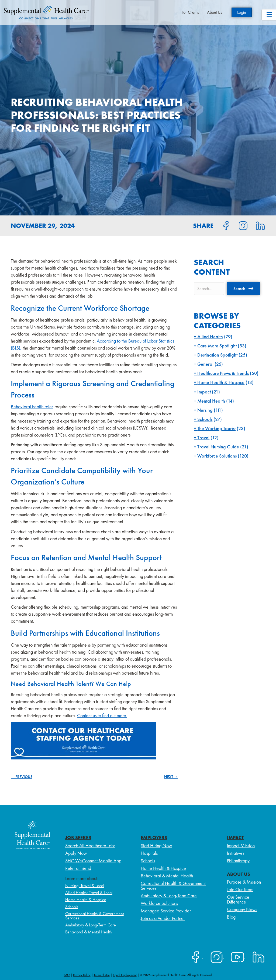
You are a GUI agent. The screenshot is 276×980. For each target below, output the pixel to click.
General (205, 364)
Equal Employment (125, 975)
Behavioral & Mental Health (89, 932)
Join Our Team (240, 889)
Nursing (205, 410)
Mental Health (211, 401)
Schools (205, 419)
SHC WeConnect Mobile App (93, 861)
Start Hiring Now (156, 845)
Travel (203, 437)
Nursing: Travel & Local (85, 886)
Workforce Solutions (217, 456)
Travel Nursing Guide (218, 447)
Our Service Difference (238, 899)
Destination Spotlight (217, 355)
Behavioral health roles (32, 407)
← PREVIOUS (22, 777)
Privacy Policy (82, 975)
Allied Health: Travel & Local (89, 893)
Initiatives (236, 853)
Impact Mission (241, 845)
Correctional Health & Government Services (94, 916)
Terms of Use (102, 975)
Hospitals (149, 853)
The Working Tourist (216, 428)
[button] (243, 288)
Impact (204, 392)
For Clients (190, 12)
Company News (242, 909)
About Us (215, 12)
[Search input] (209, 289)
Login (242, 12)
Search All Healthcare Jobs (90, 845)
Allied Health (210, 336)
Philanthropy (238, 861)
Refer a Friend (78, 868)
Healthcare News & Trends (223, 373)
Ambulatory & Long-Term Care (91, 925)
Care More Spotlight (217, 346)
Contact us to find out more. (102, 715)
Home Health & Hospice (221, 382)
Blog (231, 917)
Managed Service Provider (166, 911)
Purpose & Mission (244, 882)
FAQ (67, 975)
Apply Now (76, 853)
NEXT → (171, 777)
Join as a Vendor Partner (163, 918)
